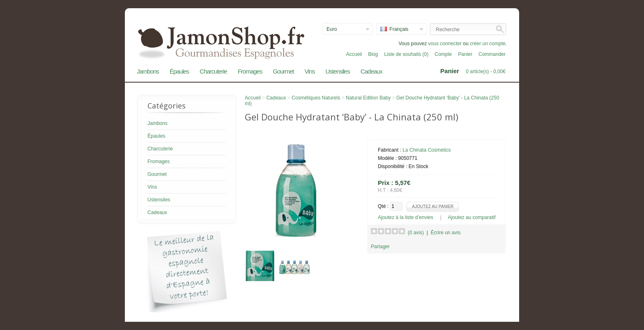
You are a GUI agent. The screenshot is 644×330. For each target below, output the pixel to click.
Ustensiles (337, 71)
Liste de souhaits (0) (406, 54)
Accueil (354, 54)
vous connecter (445, 44)
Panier (465, 54)
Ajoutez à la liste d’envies (406, 217)
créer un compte (488, 44)
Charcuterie (213, 71)
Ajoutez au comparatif (472, 217)
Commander (492, 54)
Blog (373, 54)
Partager (380, 247)
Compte (443, 54)
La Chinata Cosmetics (427, 150)
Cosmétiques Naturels (316, 98)
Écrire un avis (445, 233)
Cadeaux (371, 71)
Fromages (250, 71)
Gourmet (283, 71)
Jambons (148, 71)
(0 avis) (416, 233)
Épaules (179, 71)
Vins (310, 71)
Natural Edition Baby (368, 98)
